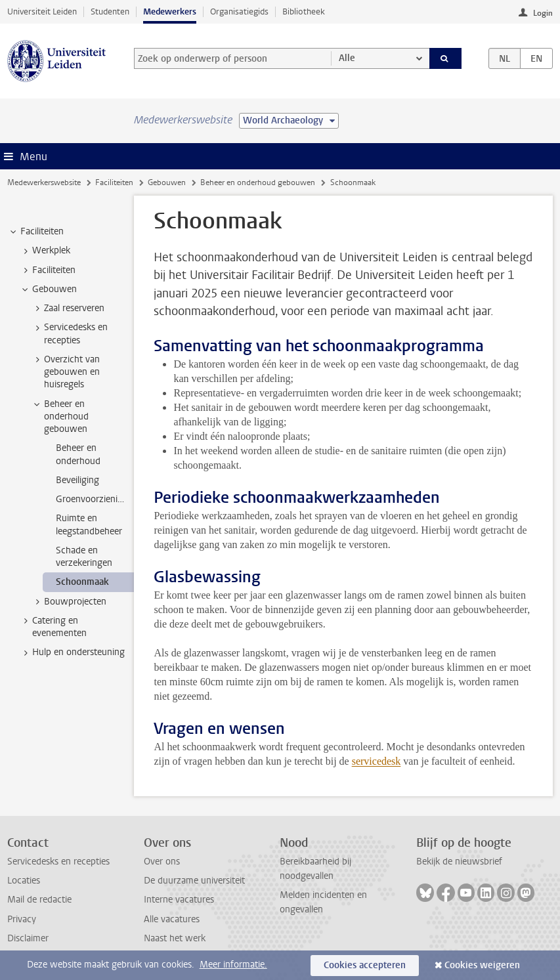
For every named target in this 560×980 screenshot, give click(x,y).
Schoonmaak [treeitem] (82, 582)
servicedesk (377, 761)
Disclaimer (28, 938)
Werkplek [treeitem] (45, 251)
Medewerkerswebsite (44, 182)
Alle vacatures (172, 919)
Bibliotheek (304, 11)
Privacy (22, 919)
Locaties (24, 881)
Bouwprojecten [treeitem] (69, 602)
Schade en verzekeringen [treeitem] (84, 557)
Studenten (110, 11)
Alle (347, 58)
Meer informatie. (233, 965)
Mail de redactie (39, 900)
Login (543, 13)
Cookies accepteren (365, 965)
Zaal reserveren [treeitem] (68, 309)
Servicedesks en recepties (58, 862)
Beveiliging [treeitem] (77, 480)
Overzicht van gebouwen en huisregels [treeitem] (66, 372)
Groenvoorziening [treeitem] (92, 499)
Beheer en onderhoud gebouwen (258, 182)
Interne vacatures (179, 900)
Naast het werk (175, 938)
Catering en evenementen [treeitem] (53, 627)
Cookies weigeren (482, 965)
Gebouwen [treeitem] (48, 289)
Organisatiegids (239, 11)
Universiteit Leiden (42, 11)
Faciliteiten (114, 182)
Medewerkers (170, 11)
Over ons (162, 862)
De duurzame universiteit (194, 881)
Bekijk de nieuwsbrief (459, 862)
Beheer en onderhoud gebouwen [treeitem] (60, 417)
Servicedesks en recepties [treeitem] (70, 333)
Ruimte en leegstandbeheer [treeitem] (89, 524)
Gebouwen (167, 182)
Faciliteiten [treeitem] (36, 232)
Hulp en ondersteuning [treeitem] (72, 652)
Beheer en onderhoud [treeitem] (78, 454)
